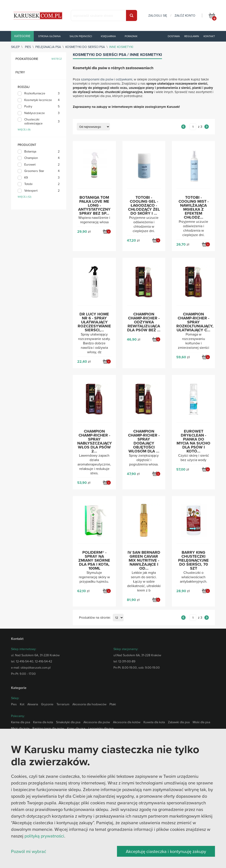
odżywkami (124, 79)
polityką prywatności (44, 836)
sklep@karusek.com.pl (36, 668)
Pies (28, 47)
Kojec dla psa (76, 728)
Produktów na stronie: (95, 618)
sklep (15, 47)
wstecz (57, 59)
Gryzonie (47, 704)
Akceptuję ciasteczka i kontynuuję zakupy (166, 851)
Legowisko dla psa (101, 728)
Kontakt (209, 36)
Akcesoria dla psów (97, 722)
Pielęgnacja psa (48, 47)
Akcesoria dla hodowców (89, 704)
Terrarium (63, 704)
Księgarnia (108, 36)
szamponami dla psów (97, 79)
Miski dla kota (20, 728)
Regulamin (192, 36)
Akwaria (33, 704)
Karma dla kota (43, 722)
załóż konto (185, 15)
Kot (22, 704)
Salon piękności (81, 36)
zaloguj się (158, 15)
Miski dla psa (201, 722)
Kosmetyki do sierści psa (85, 47)
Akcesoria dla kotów (127, 722)
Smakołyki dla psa (68, 722)
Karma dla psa (21, 722)
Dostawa (174, 36)
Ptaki (113, 704)
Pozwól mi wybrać (29, 851)
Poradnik (131, 36)
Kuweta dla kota (154, 722)
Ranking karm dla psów (48, 728)
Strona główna (49, 36)
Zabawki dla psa (179, 722)
